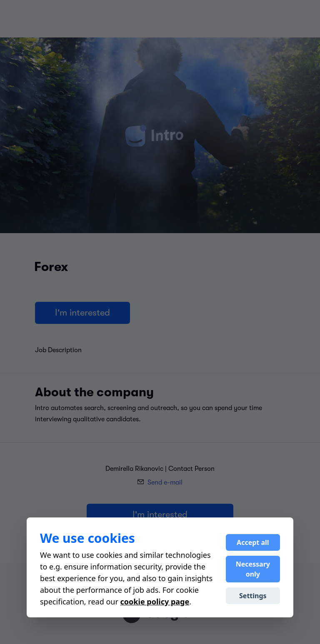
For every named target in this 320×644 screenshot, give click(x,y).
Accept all (253, 542)
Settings (253, 596)
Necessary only (253, 569)
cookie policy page (155, 602)
